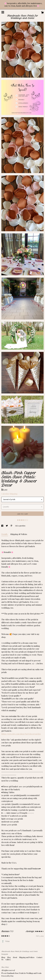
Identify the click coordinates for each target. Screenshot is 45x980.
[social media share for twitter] (7, 526)
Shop (3, 957)
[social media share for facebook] (2, 526)
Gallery (8, 960)
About (15, 957)
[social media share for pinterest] (12, 526)
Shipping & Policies (19, 534)
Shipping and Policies (27, 957)
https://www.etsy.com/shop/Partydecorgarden (21, 734)
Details (5, 534)
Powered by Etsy (7, 976)
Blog (9, 957)
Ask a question (20, 526)
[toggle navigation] (3, 12)
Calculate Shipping (9, 494)
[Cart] (42, 13)
